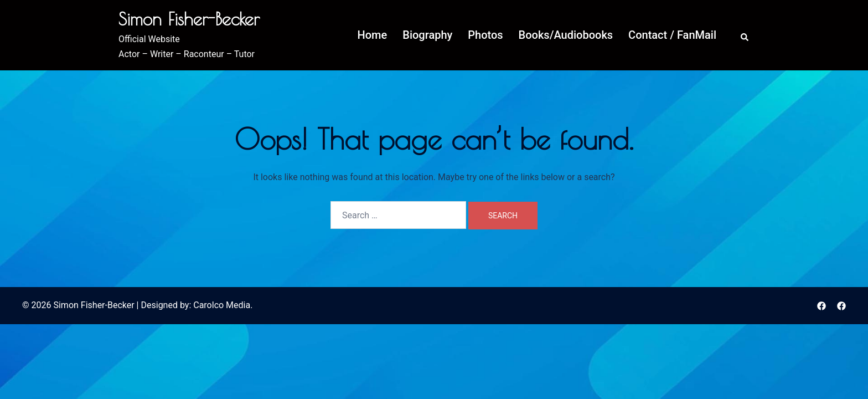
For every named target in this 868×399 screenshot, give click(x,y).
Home (373, 35)
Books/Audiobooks (566, 35)
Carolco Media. (223, 305)
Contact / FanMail (672, 35)
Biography (427, 35)
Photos (485, 35)
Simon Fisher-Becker (189, 19)
